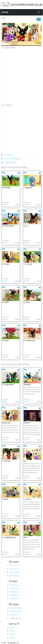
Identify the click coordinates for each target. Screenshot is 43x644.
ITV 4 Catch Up (14, 595)
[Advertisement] (21, 71)
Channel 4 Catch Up (16, 608)
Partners (12, 631)
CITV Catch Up (14, 599)
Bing (3, 18)
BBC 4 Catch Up (15, 576)
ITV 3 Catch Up (14, 592)
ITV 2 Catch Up (14, 588)
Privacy (12, 638)
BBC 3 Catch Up (15, 572)
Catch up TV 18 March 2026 (12, 159)
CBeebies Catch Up (16, 618)
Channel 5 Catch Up (16, 611)
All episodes (5, 204)
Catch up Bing (8, 155)
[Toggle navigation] (38, 12)
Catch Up (5, 12)
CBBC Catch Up (14, 615)
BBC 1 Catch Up (15, 565)
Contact (12, 634)
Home (12, 628)
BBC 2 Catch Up (15, 569)
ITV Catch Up (14, 585)
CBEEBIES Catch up (10, 163)
